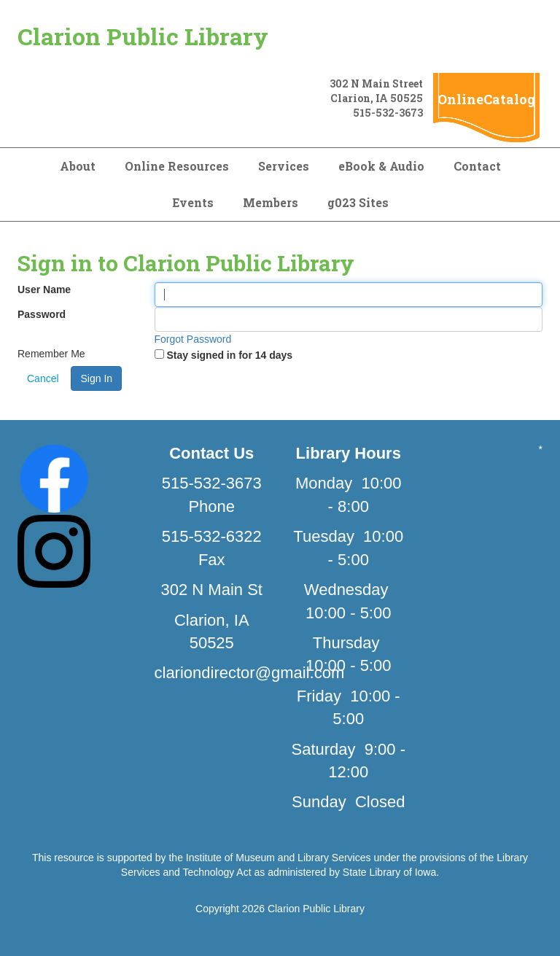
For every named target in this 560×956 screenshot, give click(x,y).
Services (284, 166)
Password (42, 314)
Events (193, 202)
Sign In (96, 378)
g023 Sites (358, 202)
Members (271, 202)
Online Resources (177, 166)
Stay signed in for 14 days (229, 355)
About (78, 166)
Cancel (43, 378)
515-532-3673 (388, 113)
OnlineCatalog (486, 99)
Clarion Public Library (143, 36)
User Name (44, 289)
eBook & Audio (381, 166)
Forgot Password (193, 339)
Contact (477, 166)
